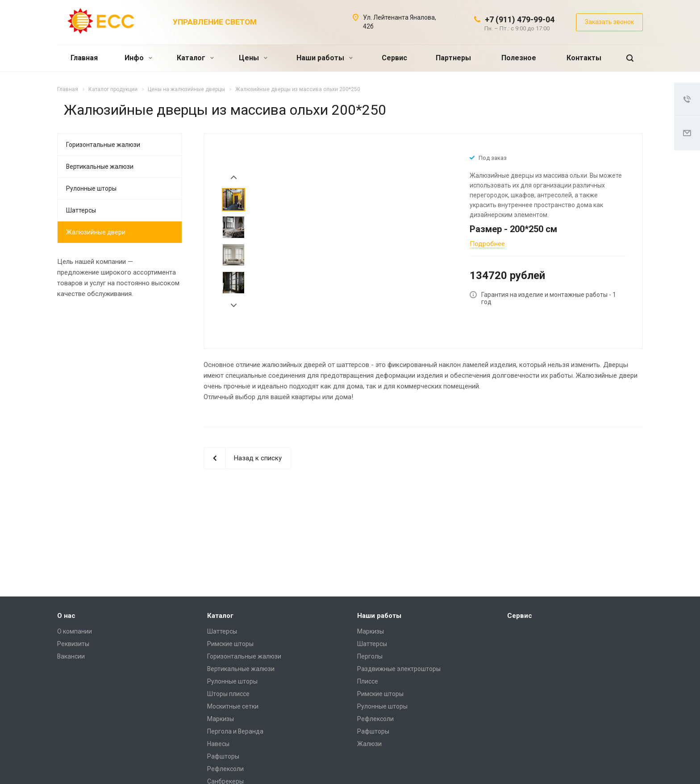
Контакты (584, 58)
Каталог (195, 58)
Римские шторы (230, 644)
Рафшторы (223, 756)
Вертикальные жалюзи (100, 167)
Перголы (370, 656)
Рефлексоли (225, 769)
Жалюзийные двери (96, 232)
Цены (253, 58)
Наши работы (325, 58)
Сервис (394, 58)
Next (234, 306)
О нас (66, 616)
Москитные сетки (233, 706)
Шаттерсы (81, 210)
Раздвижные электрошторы (399, 669)
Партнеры (453, 58)
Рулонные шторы (91, 188)
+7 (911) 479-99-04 (520, 19)
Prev (234, 177)
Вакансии (71, 656)
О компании (75, 631)
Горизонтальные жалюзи (103, 145)
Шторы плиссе (228, 694)
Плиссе (368, 681)
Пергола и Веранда (235, 731)
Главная (84, 58)
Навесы (218, 744)
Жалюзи (369, 744)
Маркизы (221, 719)
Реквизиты (73, 644)
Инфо (138, 58)
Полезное (519, 58)
